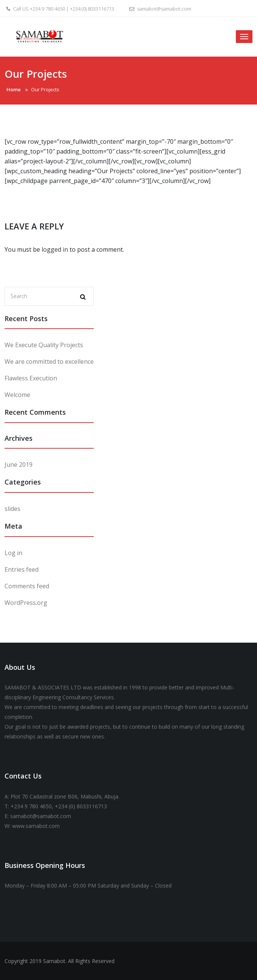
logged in (55, 249)
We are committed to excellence (49, 362)
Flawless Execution (31, 378)
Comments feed (27, 586)
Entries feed (22, 569)
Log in (13, 553)
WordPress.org (26, 603)
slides (12, 509)
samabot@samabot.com (159, 9)
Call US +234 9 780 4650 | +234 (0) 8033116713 (59, 9)
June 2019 (19, 465)
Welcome (17, 395)
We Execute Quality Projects (44, 345)
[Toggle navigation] (244, 37)
